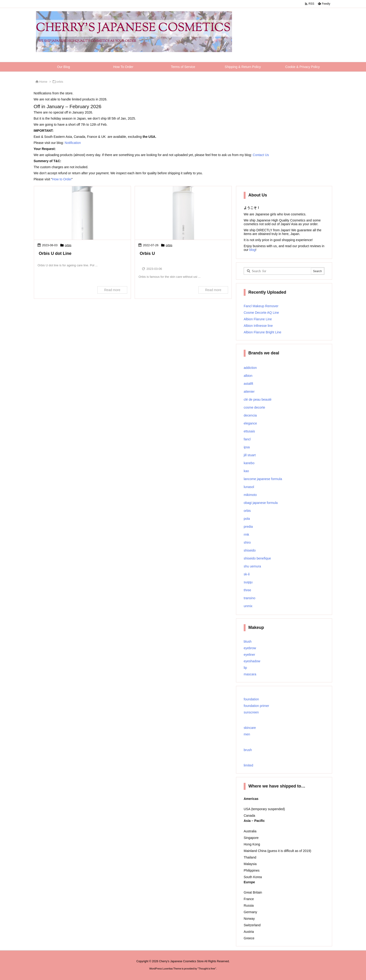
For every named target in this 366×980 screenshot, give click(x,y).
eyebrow (250, 648)
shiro (247, 542)
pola (247, 519)
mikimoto (250, 495)
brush (248, 750)
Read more (112, 290)
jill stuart (250, 455)
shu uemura (252, 566)
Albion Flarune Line (258, 319)
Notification (73, 143)
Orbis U (147, 253)
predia (248, 527)
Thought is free (207, 969)
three (247, 590)
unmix (248, 606)
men (247, 734)
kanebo (249, 463)
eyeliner (249, 655)
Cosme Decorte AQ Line (261, 313)
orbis (68, 245)
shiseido (250, 550)
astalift (248, 384)
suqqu (248, 582)
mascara (250, 674)
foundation (251, 699)
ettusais (249, 431)
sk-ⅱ (247, 574)
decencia (250, 415)
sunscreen (251, 712)
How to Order (62, 179)
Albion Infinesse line (258, 326)
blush (248, 641)
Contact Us (261, 155)
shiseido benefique (257, 558)
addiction (250, 368)
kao (246, 471)
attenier (249, 392)
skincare (250, 728)
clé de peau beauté (258, 399)
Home (43, 82)
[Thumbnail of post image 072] (183, 213)
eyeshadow (252, 661)
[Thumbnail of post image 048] (82, 213)
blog (252, 250)
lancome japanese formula (263, 479)
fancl (247, 439)
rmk (246, 535)
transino (250, 598)
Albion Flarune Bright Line (262, 332)
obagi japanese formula (261, 503)
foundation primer (256, 706)
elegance (250, 423)
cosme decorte (254, 407)
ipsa (247, 447)
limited (248, 765)
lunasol (249, 487)
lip (245, 668)
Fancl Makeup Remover (261, 306)
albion (248, 376)
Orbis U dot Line (55, 253)
